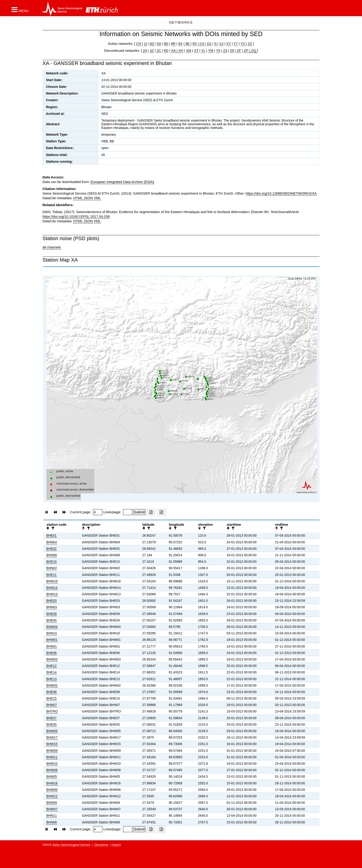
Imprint (116, 845)
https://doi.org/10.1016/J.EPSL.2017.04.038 (76, 216)
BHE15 (51, 698)
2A (145, 50)
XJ (221, 44)
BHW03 (52, 659)
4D (152, 44)
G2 (209, 44)
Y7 (236, 44)
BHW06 (52, 790)
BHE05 (51, 724)
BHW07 (52, 809)
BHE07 (51, 718)
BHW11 (52, 757)
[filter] (52, 528)
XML (97, 198)
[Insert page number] (98, 512)
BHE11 (51, 575)
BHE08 (51, 692)
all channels (52, 247)
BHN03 (52, 607)
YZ (243, 44)
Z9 (232, 50)
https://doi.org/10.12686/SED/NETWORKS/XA (281, 193)
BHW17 (52, 737)
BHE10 (51, 562)
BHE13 (51, 679)
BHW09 (52, 751)
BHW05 (52, 731)
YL (203, 50)
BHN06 (52, 822)
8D (166, 44)
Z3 (225, 50)
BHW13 (52, 594)
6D (166, 50)
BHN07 (52, 705)
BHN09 (52, 803)
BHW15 (52, 744)
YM (211, 50)
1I (146, 44)
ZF (239, 50)
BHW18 (52, 581)
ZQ (253, 50)
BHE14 (51, 672)
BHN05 (52, 776)
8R (173, 44)
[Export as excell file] (151, 512)
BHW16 (52, 783)
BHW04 (52, 627)
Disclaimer (101, 845)
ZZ (250, 44)
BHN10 (52, 633)
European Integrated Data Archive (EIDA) (122, 182)
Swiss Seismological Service (71, 845)
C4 (202, 44)
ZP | (246, 50)
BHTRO (52, 711)
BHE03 (51, 601)
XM (189, 50)
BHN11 (52, 816)
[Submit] (139, 512)
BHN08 (52, 555)
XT (196, 50)
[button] (20, 9)
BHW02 (52, 685)
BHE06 (51, 653)
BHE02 (51, 549)
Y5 (218, 50)
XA (174, 50)
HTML (78, 198)
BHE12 (51, 666)
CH (139, 44)
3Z (152, 50)
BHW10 (52, 764)
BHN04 (52, 542)
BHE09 (51, 614)
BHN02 (52, 568)
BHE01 (51, 535)
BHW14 (52, 588)
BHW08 (52, 770)
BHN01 (52, 646)
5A (159, 44)
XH (180, 50)
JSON (88, 198)
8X (180, 44)
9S (195, 44)
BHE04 (51, 620)
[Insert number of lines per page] (128, 512)
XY (229, 44)
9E (188, 44)
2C (159, 50)
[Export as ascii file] (161, 512)
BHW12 (52, 796)
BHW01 (52, 640)
